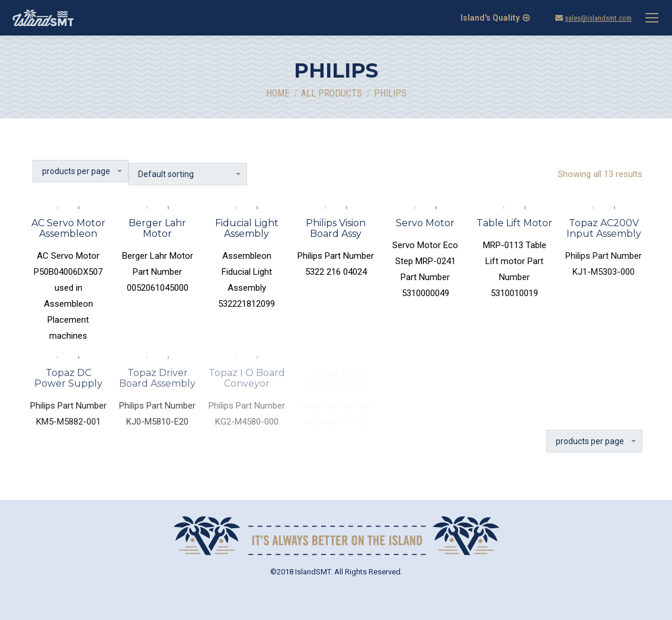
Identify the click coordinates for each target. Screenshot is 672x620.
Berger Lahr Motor (157, 228)
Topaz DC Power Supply (68, 378)
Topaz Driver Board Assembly (157, 378)
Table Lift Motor (514, 223)
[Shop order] (188, 174)
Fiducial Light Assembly (247, 228)
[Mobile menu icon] (652, 18)
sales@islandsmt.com (598, 18)
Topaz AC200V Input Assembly (604, 228)
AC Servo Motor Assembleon (68, 228)
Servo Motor (425, 223)
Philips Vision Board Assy (336, 228)
